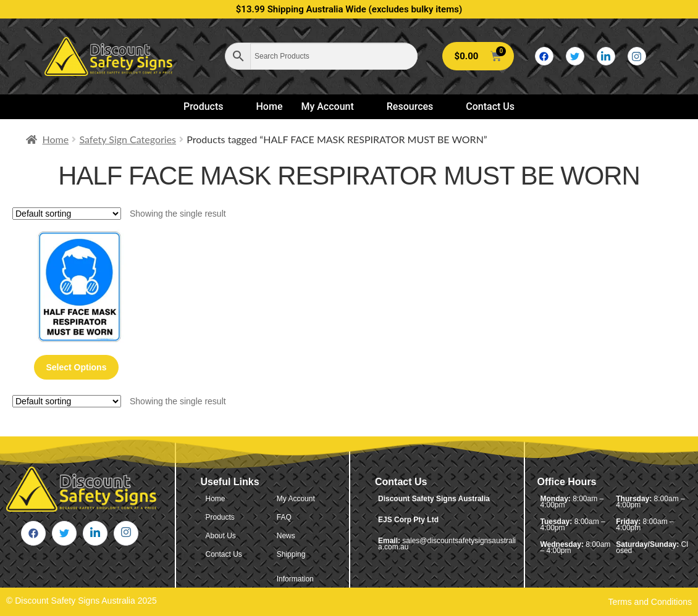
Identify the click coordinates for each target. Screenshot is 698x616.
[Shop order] (67, 214)
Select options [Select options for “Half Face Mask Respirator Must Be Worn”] (76, 367)
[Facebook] (544, 56)
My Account (332, 106)
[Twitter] (575, 56)
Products (209, 106)
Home (270, 106)
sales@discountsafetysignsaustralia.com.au (447, 544)
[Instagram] (637, 56)
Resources (415, 106)
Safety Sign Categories (128, 139)
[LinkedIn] (606, 56)
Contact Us (490, 106)
